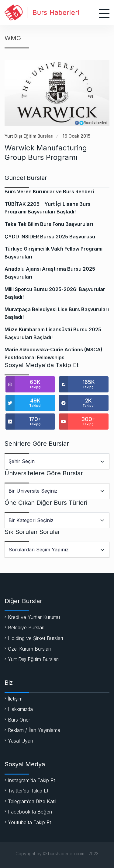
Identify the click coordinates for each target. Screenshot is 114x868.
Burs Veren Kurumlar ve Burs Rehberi (49, 192)
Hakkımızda (20, 709)
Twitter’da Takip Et (28, 791)
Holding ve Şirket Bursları (35, 638)
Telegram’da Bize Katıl (32, 801)
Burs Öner (19, 720)
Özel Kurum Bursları (29, 649)
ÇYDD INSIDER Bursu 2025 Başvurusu (50, 237)
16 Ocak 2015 (76, 136)
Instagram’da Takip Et (31, 780)
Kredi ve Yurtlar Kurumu (34, 617)
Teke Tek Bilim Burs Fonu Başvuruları (49, 224)
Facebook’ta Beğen (30, 812)
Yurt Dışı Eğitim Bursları (29, 136)
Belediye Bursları (26, 627)
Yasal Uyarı (20, 741)
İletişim (15, 699)
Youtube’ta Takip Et (29, 822)
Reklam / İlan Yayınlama (34, 730)
